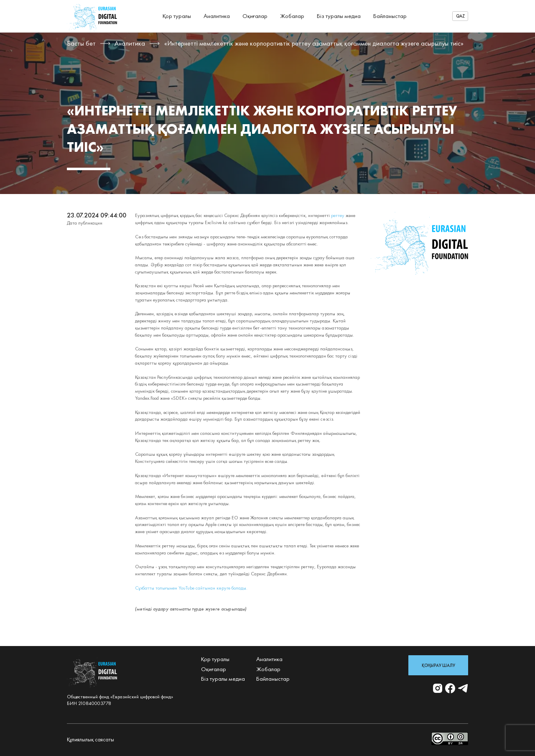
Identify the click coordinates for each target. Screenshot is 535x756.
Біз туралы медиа (339, 16)
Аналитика (217, 16)
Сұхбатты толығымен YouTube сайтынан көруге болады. (191, 588)
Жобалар (292, 16)
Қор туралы (177, 16)
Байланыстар (390, 16)
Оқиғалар (255, 16)
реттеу (338, 215)
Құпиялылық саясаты (90, 739)
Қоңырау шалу (438, 665)
